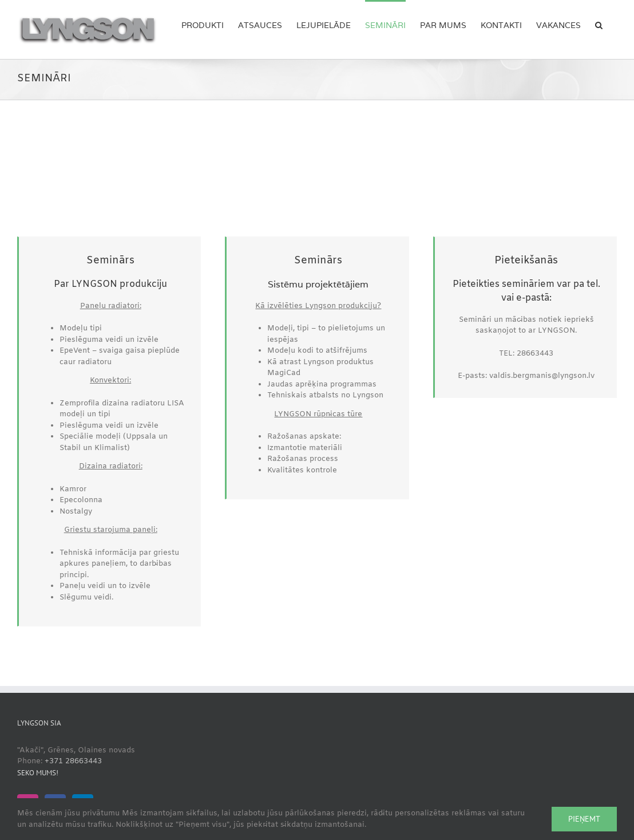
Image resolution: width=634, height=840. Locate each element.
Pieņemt (584, 819)
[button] (599, 24)
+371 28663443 (73, 761)
